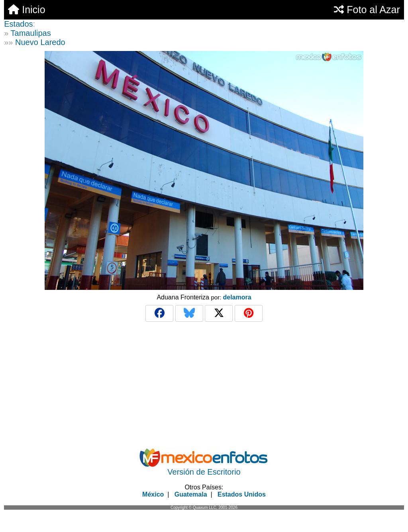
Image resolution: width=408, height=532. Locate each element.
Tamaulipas (31, 33)
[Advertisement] (204, 385)
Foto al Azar (367, 10)
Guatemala (191, 494)
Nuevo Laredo (40, 42)
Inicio (26, 10)
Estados (18, 24)
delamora (237, 297)
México (153, 494)
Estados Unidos (242, 494)
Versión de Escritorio (204, 472)
